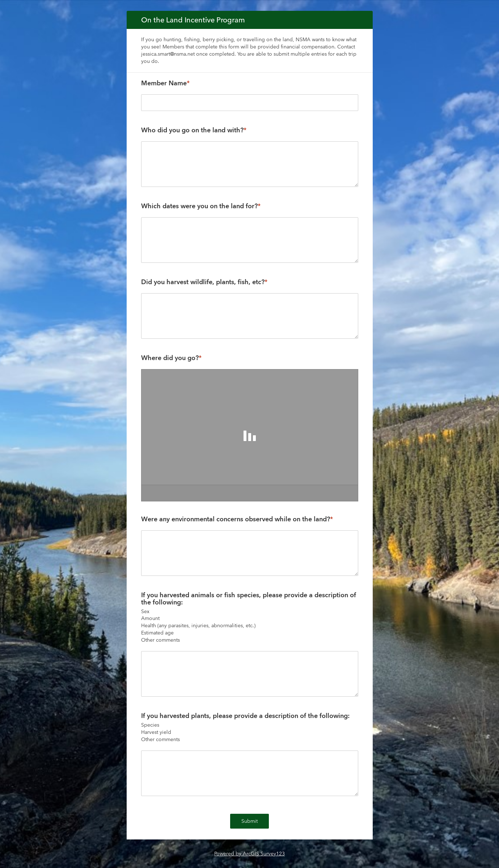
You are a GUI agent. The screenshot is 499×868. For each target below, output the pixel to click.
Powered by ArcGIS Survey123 (249, 854)
